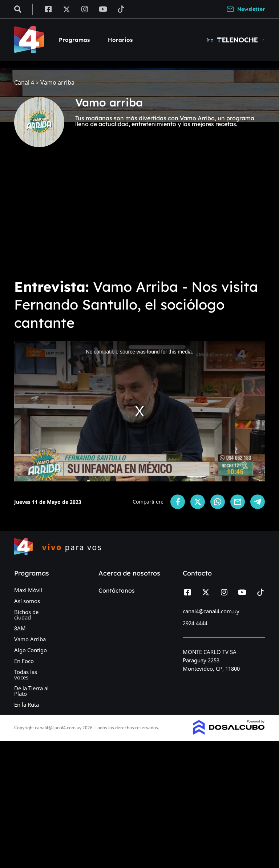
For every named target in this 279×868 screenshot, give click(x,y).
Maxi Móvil (28, 590)
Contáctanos (117, 590)
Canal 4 (24, 83)
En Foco (24, 661)
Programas (74, 40)
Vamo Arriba (30, 639)
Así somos (27, 601)
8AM (20, 628)
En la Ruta (27, 705)
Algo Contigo (31, 650)
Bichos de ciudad (26, 615)
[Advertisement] (139, 218)
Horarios (120, 40)
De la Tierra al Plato (31, 691)
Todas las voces (26, 675)
